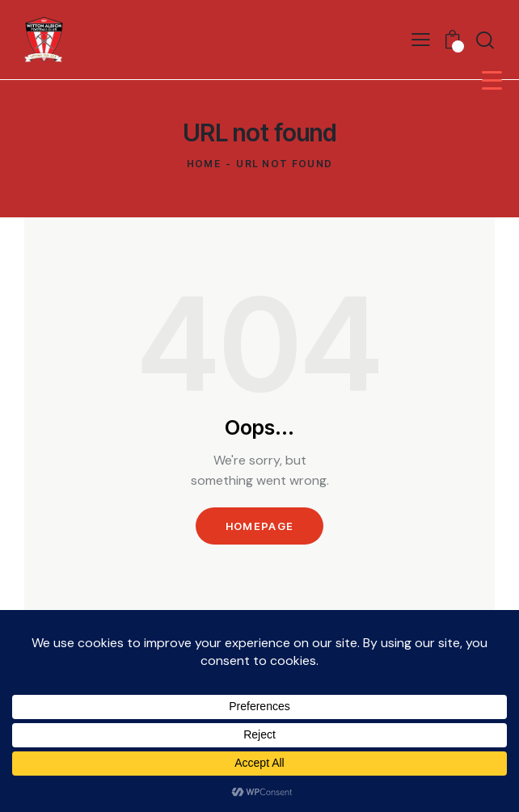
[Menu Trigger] (492, 80)
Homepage (259, 526)
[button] (421, 39)
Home (204, 164)
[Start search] (485, 40)
